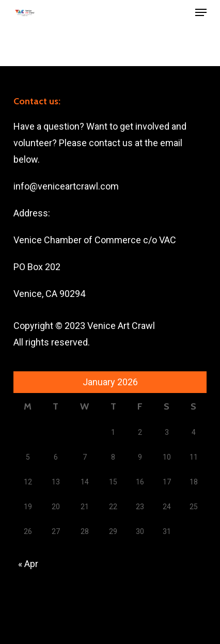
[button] (201, 12)
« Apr (28, 564)
